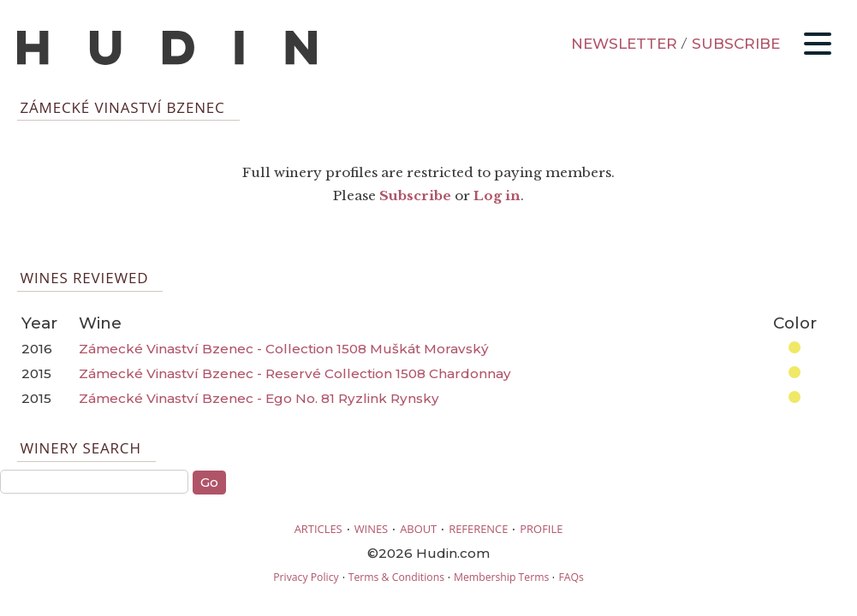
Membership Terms (501, 577)
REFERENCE (478, 529)
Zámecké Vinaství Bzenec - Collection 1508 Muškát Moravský (284, 349)
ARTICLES (318, 529)
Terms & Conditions (396, 577)
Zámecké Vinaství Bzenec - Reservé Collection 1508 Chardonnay (295, 373)
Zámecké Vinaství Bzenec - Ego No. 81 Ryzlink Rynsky (259, 398)
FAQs (571, 577)
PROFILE (541, 529)
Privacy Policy (306, 577)
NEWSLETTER (624, 44)
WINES (372, 529)
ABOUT (418, 529)
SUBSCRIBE (736, 44)
